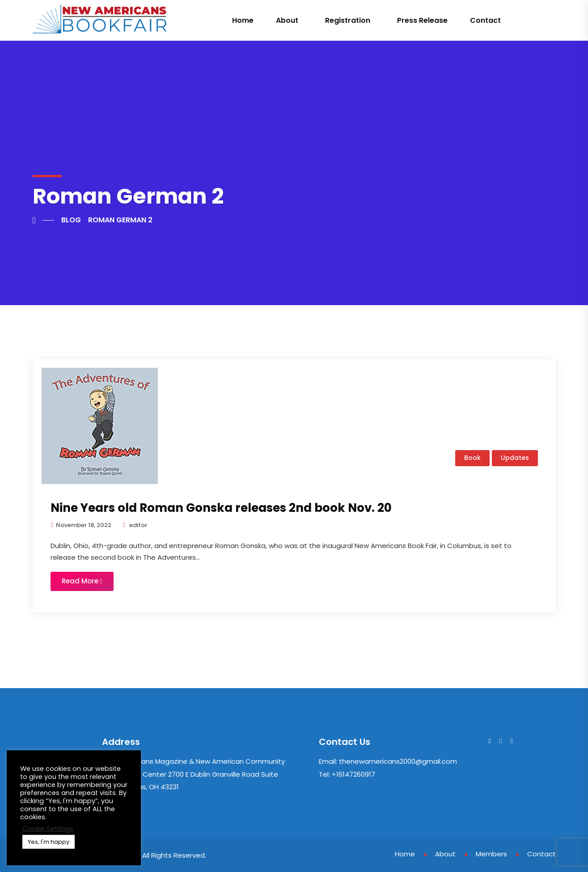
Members (491, 854)
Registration (348, 20)
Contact (485, 20)
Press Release (422, 20)
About (287, 20)
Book (472, 458)
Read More (82, 581)
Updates (515, 458)
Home (243, 20)
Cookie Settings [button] (48, 829)
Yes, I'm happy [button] (49, 842)
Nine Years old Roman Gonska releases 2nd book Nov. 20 (221, 508)
